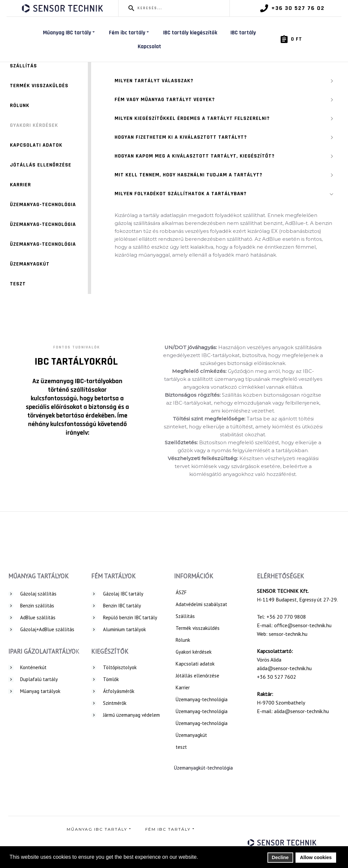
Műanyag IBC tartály (69, 33)
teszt (18, 284)
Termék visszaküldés (39, 86)
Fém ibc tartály (129, 33)
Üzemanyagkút (30, 264)
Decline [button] (280, 857)
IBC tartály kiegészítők (190, 33)
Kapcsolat (149, 47)
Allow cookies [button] (316, 857)
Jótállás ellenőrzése (41, 165)
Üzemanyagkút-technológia (203, 768)
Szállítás (23, 66)
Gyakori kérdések (34, 125)
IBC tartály (243, 33)
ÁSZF (181, 592)
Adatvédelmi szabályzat (201, 604)
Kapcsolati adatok (36, 145)
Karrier (20, 185)
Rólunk (20, 106)
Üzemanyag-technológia (43, 205)
